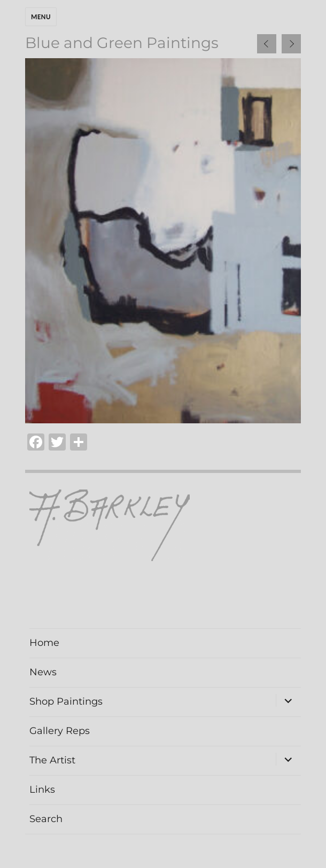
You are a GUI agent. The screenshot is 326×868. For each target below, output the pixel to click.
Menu (41, 17)
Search (46, 819)
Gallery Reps (60, 731)
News (43, 672)
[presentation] (267, 44)
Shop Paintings (66, 701)
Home (44, 643)
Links (42, 790)
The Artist (52, 760)
